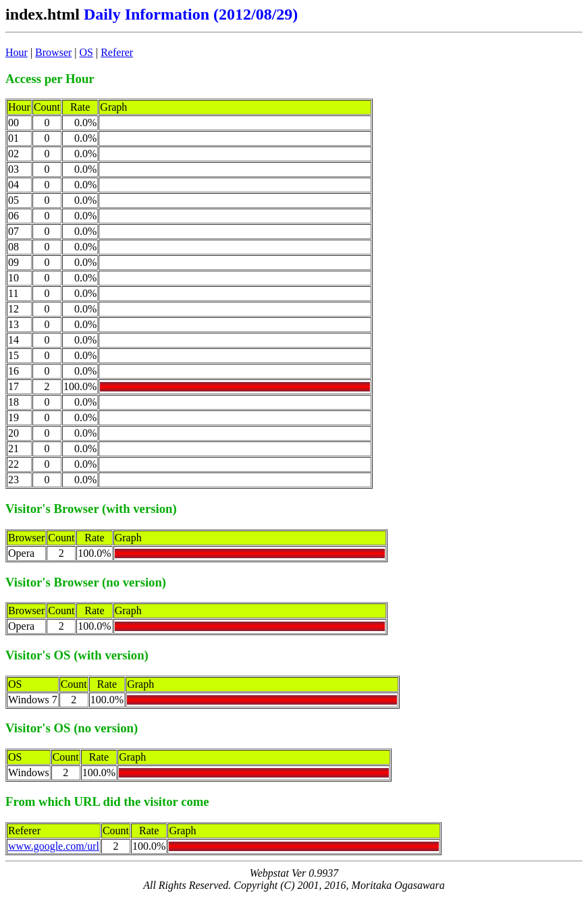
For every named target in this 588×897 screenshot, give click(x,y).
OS (86, 52)
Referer (117, 52)
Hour (17, 52)
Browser (53, 52)
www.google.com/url (54, 846)
